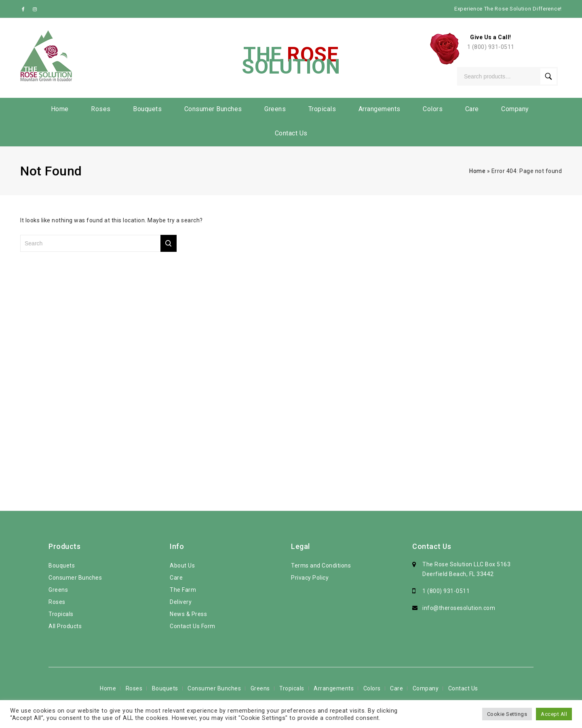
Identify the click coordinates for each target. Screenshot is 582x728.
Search (548, 76)
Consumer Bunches (213, 109)
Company (515, 109)
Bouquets (147, 109)
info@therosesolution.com (459, 608)
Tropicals (322, 109)
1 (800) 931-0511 (491, 47)
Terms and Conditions (321, 566)
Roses (101, 109)
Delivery (181, 602)
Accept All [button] (554, 714)
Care (472, 109)
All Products (65, 626)
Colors (433, 109)
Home (60, 109)
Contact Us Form (193, 626)
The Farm (183, 590)
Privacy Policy (310, 578)
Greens (275, 109)
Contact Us (291, 133)
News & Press (188, 614)
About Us (182, 566)
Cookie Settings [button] (507, 714)
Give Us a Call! (491, 37)
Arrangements (380, 109)
